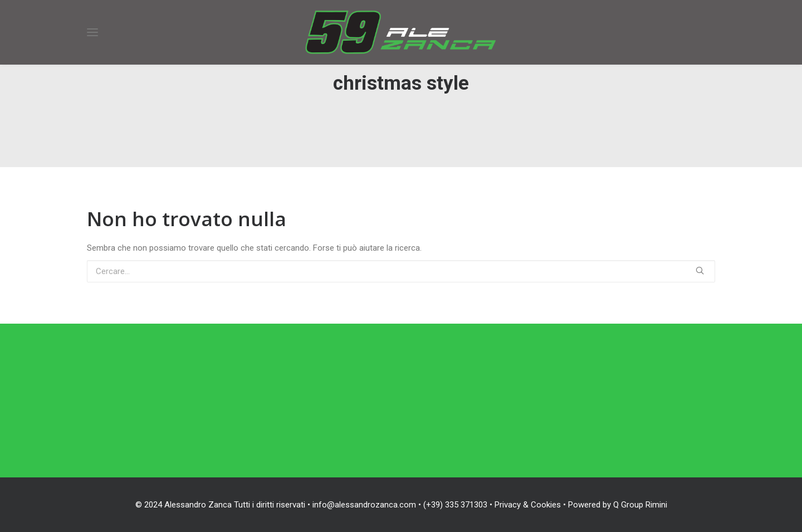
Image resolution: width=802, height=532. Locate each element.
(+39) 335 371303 (455, 505)
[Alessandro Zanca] (401, 32)
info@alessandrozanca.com (364, 505)
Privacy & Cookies (528, 505)
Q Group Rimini (640, 505)
